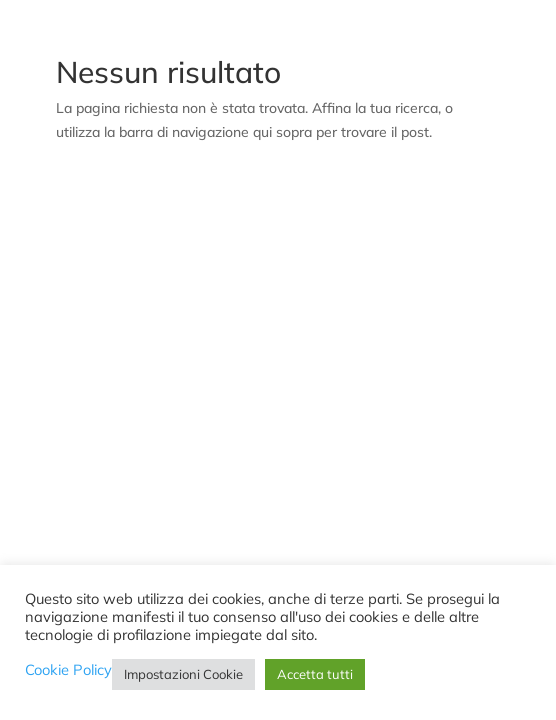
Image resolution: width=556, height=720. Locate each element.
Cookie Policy (68, 670)
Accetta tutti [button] (315, 674)
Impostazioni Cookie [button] (183, 674)
